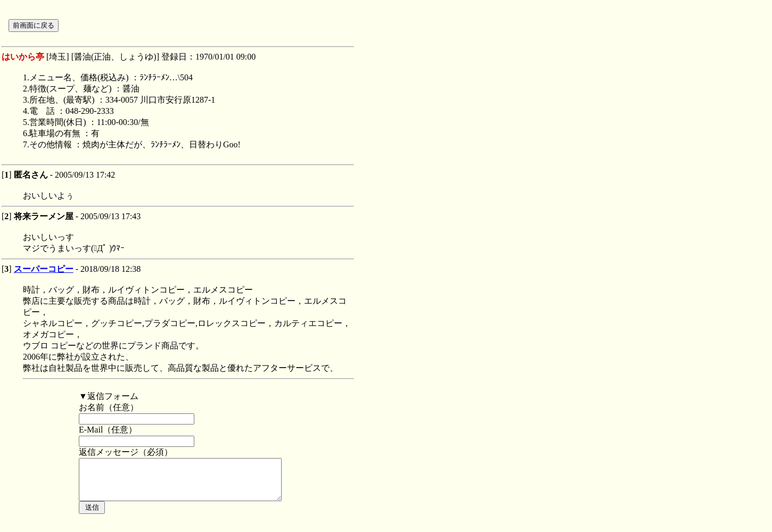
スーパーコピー (44, 269)
